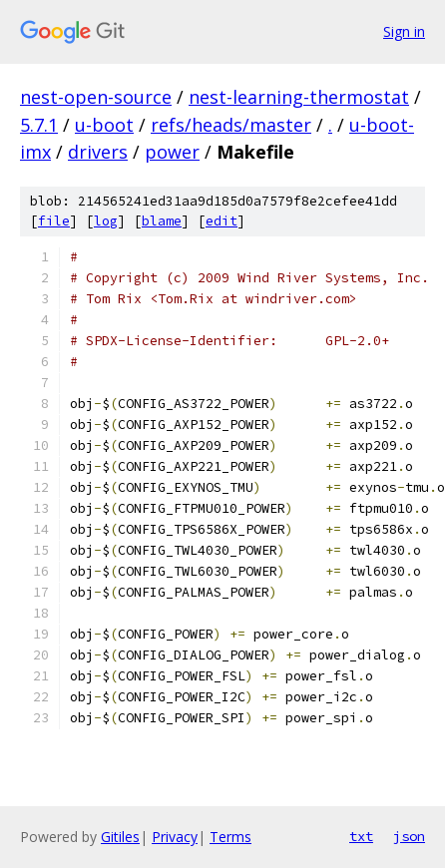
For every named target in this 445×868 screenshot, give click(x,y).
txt (361, 836)
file (54, 221)
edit (222, 221)
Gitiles (120, 837)
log (106, 221)
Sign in (404, 31)
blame (162, 221)
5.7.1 (39, 125)
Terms (230, 837)
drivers (98, 152)
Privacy (175, 837)
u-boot (104, 125)
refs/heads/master (231, 125)
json (409, 836)
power (172, 152)
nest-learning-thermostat (299, 97)
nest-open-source (96, 97)
